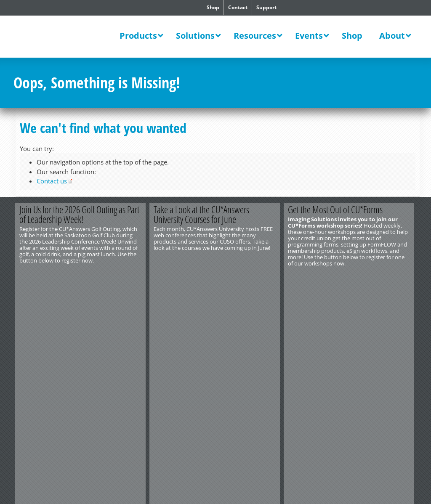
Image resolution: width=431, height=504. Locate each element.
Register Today (383, 277)
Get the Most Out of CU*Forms (337, 210)
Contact (238, 7)
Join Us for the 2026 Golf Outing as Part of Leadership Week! (80, 214)
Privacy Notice (59, 314)
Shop (213, 7)
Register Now (113, 277)
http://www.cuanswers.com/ (44, 301)
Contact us (52, 181)
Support (266, 7)
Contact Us (27, 295)
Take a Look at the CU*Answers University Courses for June (202, 214)
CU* (66, 37)
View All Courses (248, 277)
